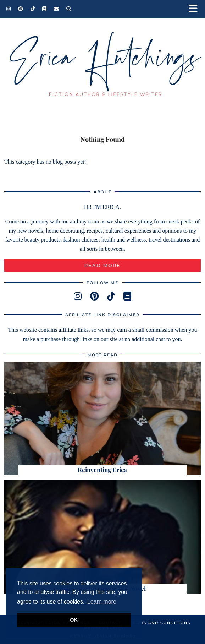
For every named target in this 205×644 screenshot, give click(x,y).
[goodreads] (127, 296)
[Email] (57, 9)
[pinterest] (94, 296)
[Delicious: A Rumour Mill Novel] (102, 537)
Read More (102, 265)
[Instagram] (9, 9)
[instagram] (78, 296)
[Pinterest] (21, 9)
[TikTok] (33, 9)
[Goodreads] (45, 9)
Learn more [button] (102, 602)
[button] (195, 9)
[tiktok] (111, 296)
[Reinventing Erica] (102, 418)
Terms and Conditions (160, 623)
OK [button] (74, 620)
